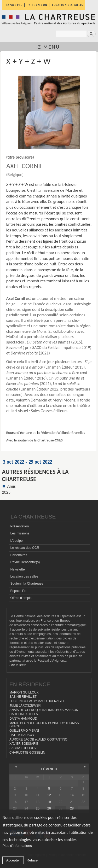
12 (49, 795)
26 (49, 808)
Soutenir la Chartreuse (27, 584)
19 (49, 802)
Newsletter (18, 569)
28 (72, 808)
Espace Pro (19, 591)
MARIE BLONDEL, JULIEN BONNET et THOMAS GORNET (44, 725)
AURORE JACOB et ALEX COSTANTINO (38, 739)
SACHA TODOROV (23, 748)
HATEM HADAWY (22, 735)
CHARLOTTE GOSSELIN (27, 753)
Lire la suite (18, 665)
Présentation (19, 526)
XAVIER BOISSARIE (24, 744)
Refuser (33, 860)
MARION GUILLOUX (24, 692)
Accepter (13, 860)
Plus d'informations (17, 846)
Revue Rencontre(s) (25, 562)
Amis (11, 486)
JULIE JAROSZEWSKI (25, 706)
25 (38, 808)
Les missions (20, 533)
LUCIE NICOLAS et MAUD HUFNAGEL (37, 701)
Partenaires (19, 555)
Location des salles (24, 576)
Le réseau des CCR (25, 548)
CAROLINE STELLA (24, 714)
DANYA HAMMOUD (23, 719)
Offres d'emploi (21, 598)
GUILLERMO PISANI (24, 731)
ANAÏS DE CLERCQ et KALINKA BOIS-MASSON (44, 710)
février (49, 769)
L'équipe (16, 541)
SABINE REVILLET (23, 697)
